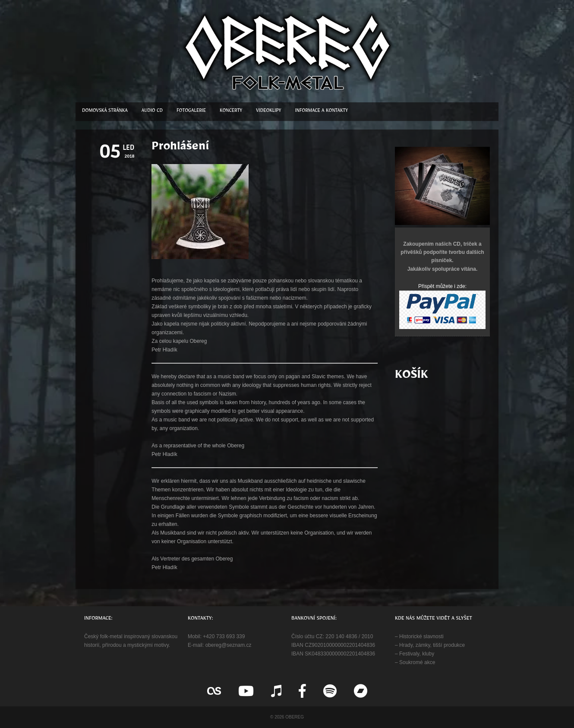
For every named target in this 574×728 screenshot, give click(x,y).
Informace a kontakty (322, 112)
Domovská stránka (105, 112)
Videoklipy (268, 112)
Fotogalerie (191, 112)
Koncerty (231, 112)
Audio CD (152, 112)
